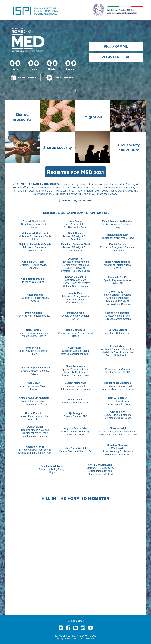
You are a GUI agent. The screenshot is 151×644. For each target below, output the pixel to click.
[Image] (76, 91)
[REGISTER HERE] (116, 57)
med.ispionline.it (76, 621)
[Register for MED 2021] (75, 172)
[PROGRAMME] (116, 46)
